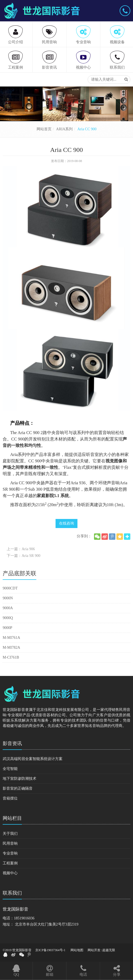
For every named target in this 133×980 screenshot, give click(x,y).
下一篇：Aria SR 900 (24, 556)
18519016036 (24, 918)
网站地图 (77, 950)
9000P (7, 628)
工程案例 (10, 863)
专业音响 (10, 853)
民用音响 (10, 843)
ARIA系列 (64, 129)
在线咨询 (66, 523)
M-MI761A (11, 638)
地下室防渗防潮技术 (19, 779)
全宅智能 (10, 769)
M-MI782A (11, 648)
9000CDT (10, 588)
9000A (8, 608)
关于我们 (10, 834)
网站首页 (44, 129)
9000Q (8, 618)
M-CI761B (11, 657)
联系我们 (12, 893)
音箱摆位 (10, 798)
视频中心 (10, 873)
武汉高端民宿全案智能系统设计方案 (33, 759)
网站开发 (94, 950)
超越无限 (109, 950)
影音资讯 (12, 743)
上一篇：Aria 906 (21, 549)
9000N (8, 598)
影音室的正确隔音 (18, 788)
